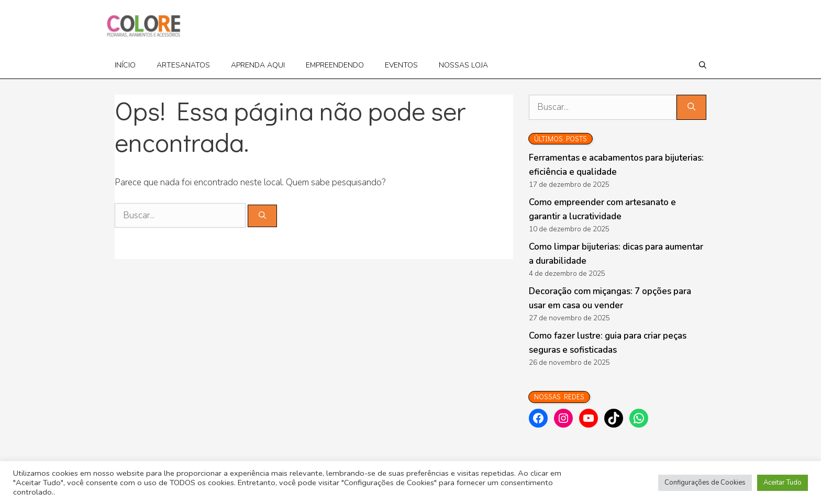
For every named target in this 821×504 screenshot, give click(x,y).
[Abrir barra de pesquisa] (703, 65)
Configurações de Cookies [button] (705, 483)
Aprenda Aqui (258, 65)
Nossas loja (463, 65)
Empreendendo (335, 65)
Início (125, 65)
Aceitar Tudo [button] (783, 483)
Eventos (401, 65)
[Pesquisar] (262, 216)
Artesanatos (183, 65)
